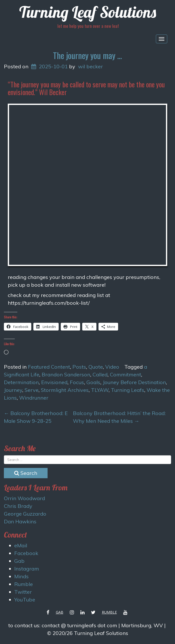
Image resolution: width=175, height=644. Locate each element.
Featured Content (49, 367)
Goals (93, 382)
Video (112, 367)
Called (100, 374)
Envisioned (54, 382)
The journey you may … (87, 55)
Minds (21, 576)
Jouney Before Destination (134, 382)
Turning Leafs (128, 390)
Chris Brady (18, 506)
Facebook (26, 553)
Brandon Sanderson (66, 374)
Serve (32, 390)
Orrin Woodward (24, 498)
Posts (79, 367)
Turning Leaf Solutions (88, 12)
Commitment (125, 374)
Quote (96, 367)
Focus (77, 382)
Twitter (23, 592)
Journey (13, 390)
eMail (21, 545)
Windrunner (34, 398)
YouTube (25, 600)
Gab (19, 561)
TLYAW (100, 390)
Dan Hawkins (20, 521)
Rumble (24, 584)
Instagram (27, 569)
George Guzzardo (25, 514)
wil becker (90, 66)
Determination (21, 382)
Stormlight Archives (65, 390)
